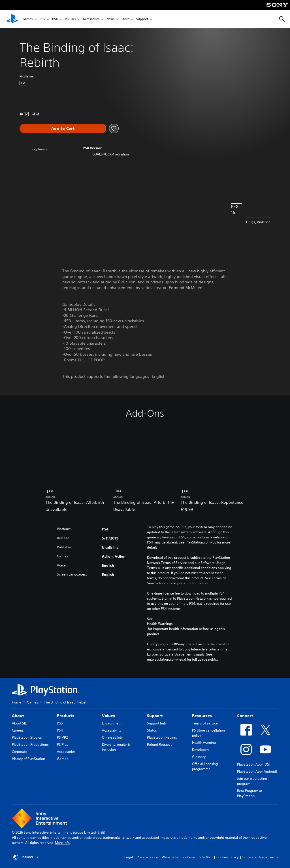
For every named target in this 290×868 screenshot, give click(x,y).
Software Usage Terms (260, 857)
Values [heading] (108, 716)
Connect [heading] (245, 716)
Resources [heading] (202, 716)
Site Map (206, 857)
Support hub (156, 723)
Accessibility (112, 730)
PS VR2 (62, 737)
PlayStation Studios (27, 737)
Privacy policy (147, 857)
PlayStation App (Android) (257, 771)
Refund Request (159, 744)
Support (142, 19)
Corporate (20, 752)
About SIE (19, 723)
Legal (129, 857)
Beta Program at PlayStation (250, 793)
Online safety (112, 737)
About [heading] (18, 716)
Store (125, 19)
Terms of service (205, 723)
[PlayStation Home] (12, 19)
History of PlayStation (28, 759)
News (110, 19)
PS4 (55, 19)
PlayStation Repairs (162, 737)
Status (152, 730)
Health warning (204, 742)
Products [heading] (66, 716)
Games (28, 19)
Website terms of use (178, 857)
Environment (112, 723)
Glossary (199, 757)
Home (17, 702)
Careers (18, 730)
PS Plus (70, 19)
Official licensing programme (205, 766)
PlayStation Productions (30, 744)
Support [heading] (155, 716)
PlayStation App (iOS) (254, 764)
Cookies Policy (227, 857)
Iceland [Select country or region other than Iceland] (26, 857)
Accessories (91, 19)
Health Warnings (160, 624)
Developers (201, 750)
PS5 (42, 19)
